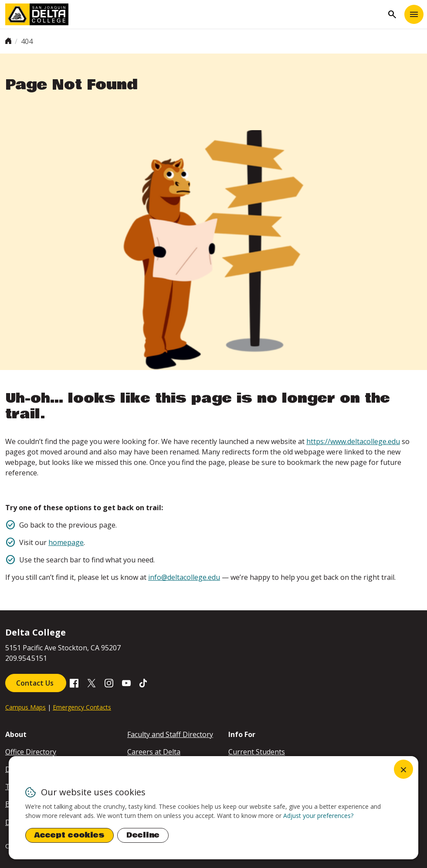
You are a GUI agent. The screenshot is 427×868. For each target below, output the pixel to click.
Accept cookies (69, 835)
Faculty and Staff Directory (170, 734)
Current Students (257, 752)
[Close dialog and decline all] (403, 769)
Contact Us (36, 683)
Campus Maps (25, 707)
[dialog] (213, 808)
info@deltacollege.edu (184, 577)
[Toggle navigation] (414, 14)
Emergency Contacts (82, 707)
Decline (143, 835)
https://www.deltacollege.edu (353, 441)
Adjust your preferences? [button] (318, 816)
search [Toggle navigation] (392, 14)
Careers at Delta (154, 752)
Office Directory (31, 752)
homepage (66, 542)
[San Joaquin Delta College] (194, 14)
